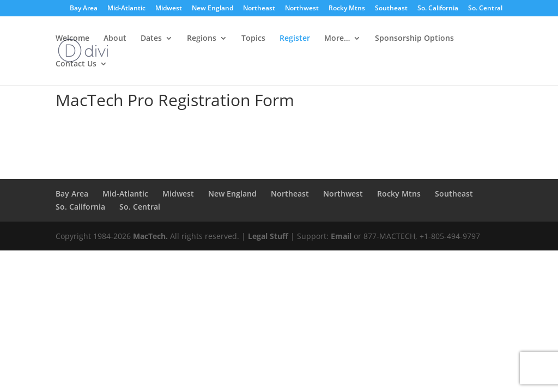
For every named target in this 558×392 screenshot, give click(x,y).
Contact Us (76, 64)
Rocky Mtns (347, 9)
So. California (438, 9)
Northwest (302, 9)
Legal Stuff (268, 236)
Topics (253, 39)
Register (295, 39)
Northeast (259, 9)
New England (213, 9)
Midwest (169, 9)
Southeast (391, 9)
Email (341, 236)
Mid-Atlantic (126, 9)
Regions (202, 39)
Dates (151, 39)
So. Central (485, 9)
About (115, 39)
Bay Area (84, 9)
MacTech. (150, 236)
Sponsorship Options (414, 39)
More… (337, 39)
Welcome (72, 39)
